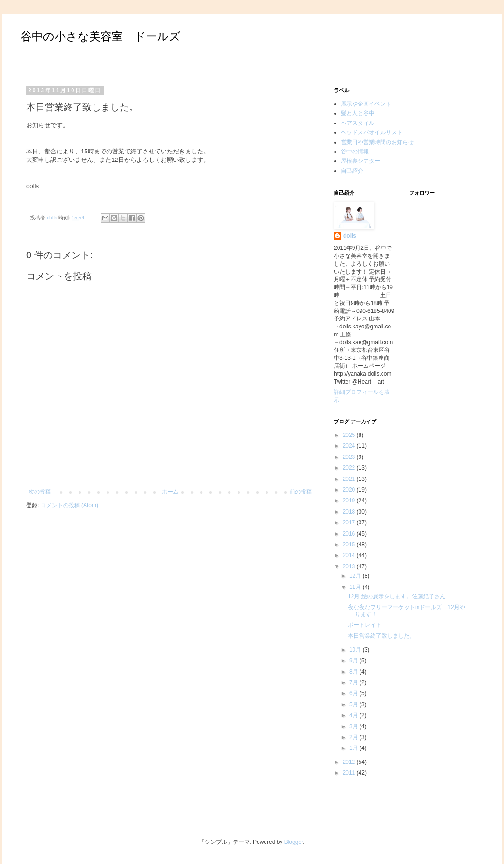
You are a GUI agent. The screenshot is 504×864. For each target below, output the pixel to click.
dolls (350, 236)
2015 (350, 545)
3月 (354, 726)
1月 (354, 748)
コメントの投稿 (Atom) (69, 505)
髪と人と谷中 (358, 113)
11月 (356, 587)
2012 (350, 762)
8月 (354, 672)
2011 (350, 773)
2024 (350, 446)
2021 (350, 479)
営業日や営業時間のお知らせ (377, 142)
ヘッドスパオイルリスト (372, 132)
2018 (350, 512)
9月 (354, 661)
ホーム (170, 492)
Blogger (294, 842)
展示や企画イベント (366, 104)
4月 (354, 715)
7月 (354, 682)
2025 (350, 435)
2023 (350, 457)
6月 (354, 693)
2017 (350, 523)
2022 (350, 468)
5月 (354, 704)
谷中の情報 (355, 152)
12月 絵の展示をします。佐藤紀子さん (397, 596)
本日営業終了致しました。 (382, 636)
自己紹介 (352, 171)
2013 (350, 566)
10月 (356, 650)
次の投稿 (40, 492)
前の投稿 (301, 492)
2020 (350, 490)
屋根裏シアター (360, 161)
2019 (350, 501)
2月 (354, 737)
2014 (350, 555)
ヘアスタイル (358, 123)
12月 (356, 576)
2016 (350, 534)
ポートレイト (365, 625)
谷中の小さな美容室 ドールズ (101, 36)
